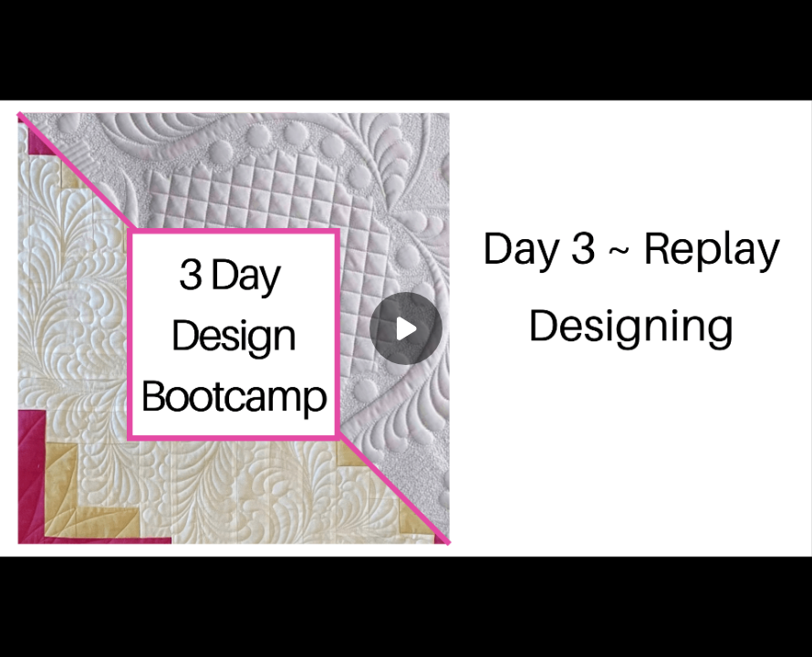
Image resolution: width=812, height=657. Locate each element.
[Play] (406, 328)
